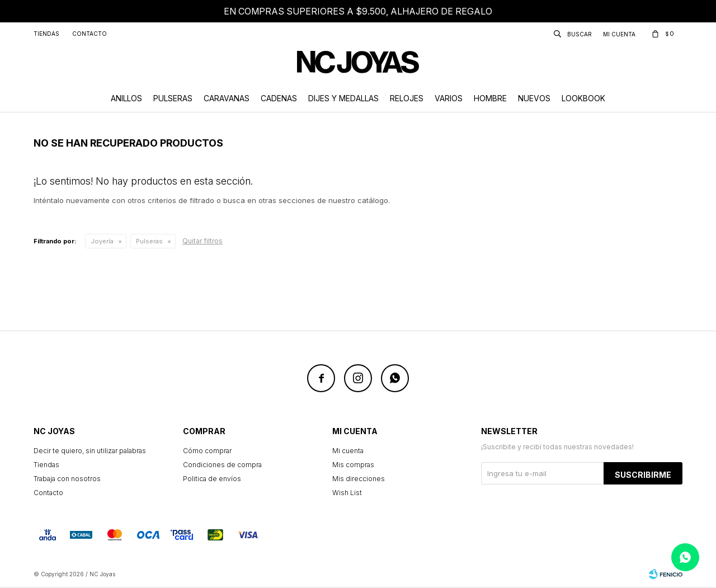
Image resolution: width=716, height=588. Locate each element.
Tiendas (46, 34)
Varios (449, 98)
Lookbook (583, 98)
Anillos (126, 98)
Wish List (347, 493)
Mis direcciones (359, 479)
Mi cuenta (348, 451)
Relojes (407, 98)
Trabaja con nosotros (67, 479)
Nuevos (534, 98)
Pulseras (173, 98)
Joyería (102, 241)
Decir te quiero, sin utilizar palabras (90, 451)
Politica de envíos (212, 479)
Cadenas (279, 98)
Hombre (490, 98)
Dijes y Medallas (343, 98)
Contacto (89, 34)
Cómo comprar (207, 451)
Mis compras (353, 465)
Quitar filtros (202, 241)
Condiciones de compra (222, 465)
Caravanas (227, 98)
